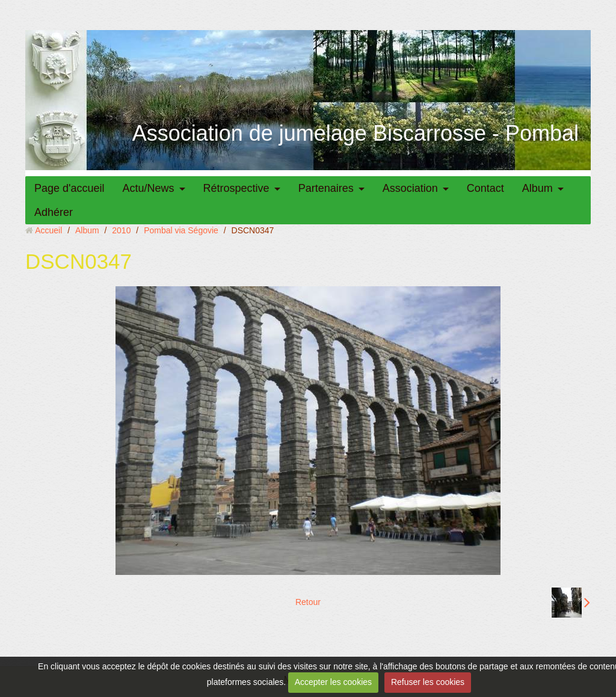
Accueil (48, 230)
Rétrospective (236, 188)
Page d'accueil (69, 188)
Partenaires (326, 188)
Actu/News (149, 188)
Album (537, 188)
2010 (121, 230)
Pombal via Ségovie (181, 230)
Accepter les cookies (333, 682)
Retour (308, 602)
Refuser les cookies (428, 682)
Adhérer (54, 212)
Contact (485, 188)
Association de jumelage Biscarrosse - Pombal (356, 133)
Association (410, 188)
